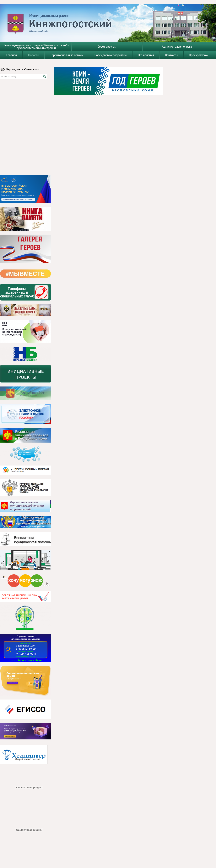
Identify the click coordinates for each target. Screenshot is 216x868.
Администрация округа (178, 47)
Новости (34, 55)
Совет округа (107, 47)
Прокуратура (198, 55)
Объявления (146, 55)
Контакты (171, 55)
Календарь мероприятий (111, 55)
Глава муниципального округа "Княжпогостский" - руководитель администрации (36, 47)
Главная (12, 55)
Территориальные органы (67, 55)
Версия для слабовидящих (19, 69)
